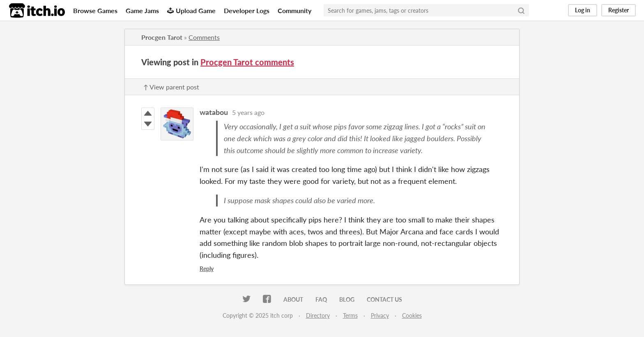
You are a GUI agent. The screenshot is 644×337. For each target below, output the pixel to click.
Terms (350, 315)
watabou (214, 112)
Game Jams (142, 10)
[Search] (521, 10)
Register (619, 10)
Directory (318, 315)
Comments (204, 37)
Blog (347, 299)
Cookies (412, 315)
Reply (207, 269)
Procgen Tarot (162, 37)
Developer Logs (247, 10)
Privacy (380, 315)
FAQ (321, 299)
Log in (583, 10)
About (293, 299)
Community (294, 10)
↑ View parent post (171, 87)
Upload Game (191, 10)
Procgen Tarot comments (247, 62)
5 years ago (248, 112)
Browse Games (95, 10)
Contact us (384, 299)
